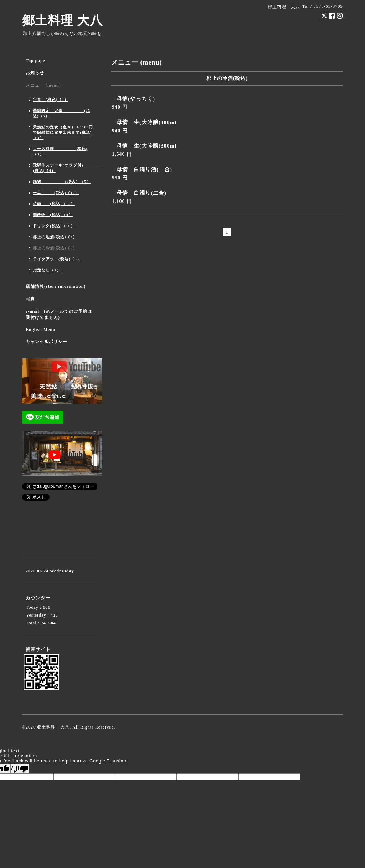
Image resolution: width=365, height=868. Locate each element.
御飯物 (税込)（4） (53, 215)
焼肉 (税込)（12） (54, 204)
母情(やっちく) (136, 99)
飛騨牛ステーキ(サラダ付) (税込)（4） (65, 168)
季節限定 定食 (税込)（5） (61, 113)
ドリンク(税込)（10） (54, 226)
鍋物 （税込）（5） (62, 182)
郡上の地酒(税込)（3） (55, 237)
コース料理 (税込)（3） (60, 151)
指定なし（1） (47, 270)
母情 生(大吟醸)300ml (146, 146)
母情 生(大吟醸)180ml (146, 122)
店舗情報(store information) (56, 286)
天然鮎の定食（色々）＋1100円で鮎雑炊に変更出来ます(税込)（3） (63, 132)
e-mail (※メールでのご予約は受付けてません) (59, 314)
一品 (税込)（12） (56, 193)
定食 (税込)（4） (51, 99)
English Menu (41, 330)
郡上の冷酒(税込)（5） (55, 248)
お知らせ (35, 73)
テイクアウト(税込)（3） (57, 259)
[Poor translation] (20, 769)
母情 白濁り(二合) (142, 193)
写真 (30, 299)
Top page (35, 61)
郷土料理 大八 (62, 21)
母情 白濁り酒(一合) (144, 169)
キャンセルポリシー (47, 342)
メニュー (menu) (43, 85)
